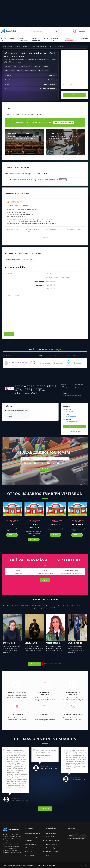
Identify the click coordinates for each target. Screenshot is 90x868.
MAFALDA (56, 524)
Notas (46, 39)
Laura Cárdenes (75, 643)
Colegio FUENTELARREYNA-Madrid (20, 800)
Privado (51, 463)
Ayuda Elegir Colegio (54, 39)
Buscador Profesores (53, 840)
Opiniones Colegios (52, 852)
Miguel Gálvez (31, 643)
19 (54, 281)
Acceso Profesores (52, 844)
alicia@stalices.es (71, 416)
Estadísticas (45, 715)
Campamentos (13, 39)
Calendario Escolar (26, 66)
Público (28, 463)
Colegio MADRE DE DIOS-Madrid (49, 769)
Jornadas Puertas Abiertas (32, 833)
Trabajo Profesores (36, 39)
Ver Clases (35, 664)
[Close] (83, 179)
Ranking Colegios (52, 848)
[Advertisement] (45, 14)
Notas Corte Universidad (32, 848)
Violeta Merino (53, 643)
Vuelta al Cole (79, 363)
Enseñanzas (44, 71)
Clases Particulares (24, 39)
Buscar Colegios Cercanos (73, 85)
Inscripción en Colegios (32, 837)
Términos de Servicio (49, 865)
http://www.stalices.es (73, 421)
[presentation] (17, 326)
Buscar (4, 39)
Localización (9, 71)
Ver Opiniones (45, 809)
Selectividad (59, 363)
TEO (12, 524)
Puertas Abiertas (30, 71)
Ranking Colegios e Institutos (45, 694)
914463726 (69, 411)
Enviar (9, 334)
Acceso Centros (51, 833)
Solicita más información (75, 95)
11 (52, 281)
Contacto (85, 39)
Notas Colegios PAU (31, 844)
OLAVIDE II (77, 524)
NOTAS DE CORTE (57, 133)
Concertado (39, 463)
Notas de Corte (69, 363)
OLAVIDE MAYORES (34, 526)
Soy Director (45, 238)
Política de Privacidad (34, 865)
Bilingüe (61, 463)
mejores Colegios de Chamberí (64, 122)
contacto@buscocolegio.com (77, 838)
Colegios (70, 39)
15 (53, 281)
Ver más (12, 535)
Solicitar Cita (63, 180)
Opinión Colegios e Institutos (73, 694)
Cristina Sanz (9, 643)
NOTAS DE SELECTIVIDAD (19, 133)
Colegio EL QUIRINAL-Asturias (78, 780)
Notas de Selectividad (73, 715)
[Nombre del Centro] (45, 459)
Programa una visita (75, 431)
